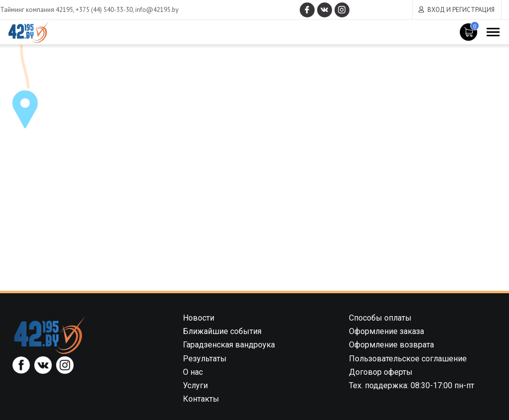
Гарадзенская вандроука (229, 345)
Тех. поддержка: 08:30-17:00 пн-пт (412, 385)
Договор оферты (381, 372)
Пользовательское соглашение (408, 359)
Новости (199, 318)
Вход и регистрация (461, 10)
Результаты (205, 359)
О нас (193, 372)
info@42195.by (157, 10)
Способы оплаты (380, 318)
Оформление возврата (391, 345)
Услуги (195, 385)
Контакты (201, 399)
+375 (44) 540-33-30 (104, 10)
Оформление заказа (386, 331)
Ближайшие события (222, 331)
